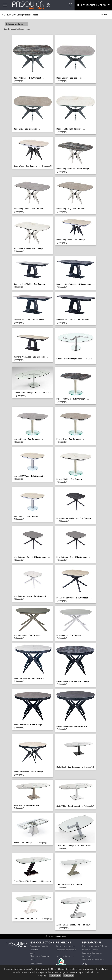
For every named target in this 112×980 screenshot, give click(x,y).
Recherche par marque (66, 950)
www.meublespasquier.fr (93, 960)
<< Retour (105, 15)
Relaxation (34, 950)
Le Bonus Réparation (65, 956)
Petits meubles (36, 963)
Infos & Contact (89, 956)
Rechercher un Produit (93, 5)
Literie (32, 960)
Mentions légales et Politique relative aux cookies (95, 948)
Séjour (7, 15)
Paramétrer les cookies (92, 953)
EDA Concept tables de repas (25, 15)
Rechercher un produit (66, 946)
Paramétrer (55, 976)
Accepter (69, 976)
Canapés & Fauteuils (39, 946)
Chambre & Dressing (39, 956)
